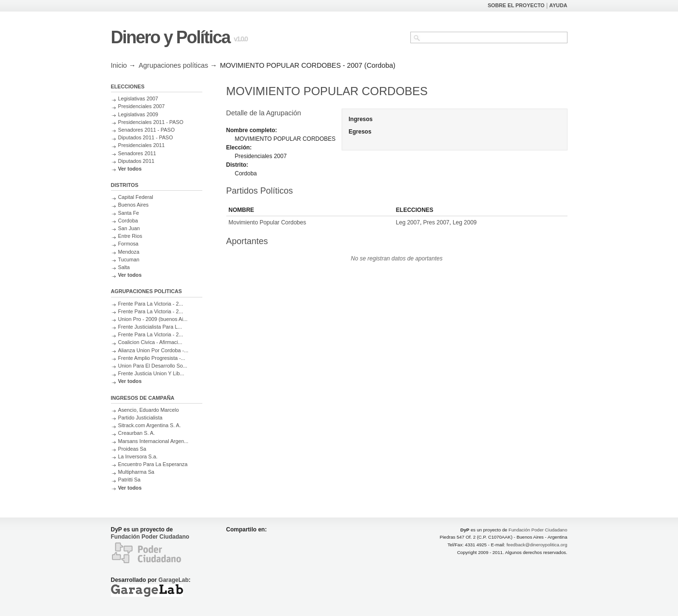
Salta (124, 267)
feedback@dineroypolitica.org (537, 545)
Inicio (119, 65)
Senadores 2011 (137, 153)
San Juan (129, 228)
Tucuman (129, 259)
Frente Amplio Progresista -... (152, 358)
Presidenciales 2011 (142, 145)
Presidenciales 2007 (142, 106)
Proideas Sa (132, 449)
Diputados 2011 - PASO (146, 137)
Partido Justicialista (140, 418)
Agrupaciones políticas (174, 65)
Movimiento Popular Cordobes (267, 222)
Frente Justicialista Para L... (150, 327)
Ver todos (130, 169)
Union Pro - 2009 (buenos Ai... (153, 319)
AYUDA (558, 5)
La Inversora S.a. (138, 456)
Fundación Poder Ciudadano (150, 537)
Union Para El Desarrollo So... (153, 366)
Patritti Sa (129, 480)
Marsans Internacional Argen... (153, 441)
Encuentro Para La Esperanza (153, 464)
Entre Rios (130, 236)
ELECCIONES (128, 86)
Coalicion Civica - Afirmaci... (150, 342)
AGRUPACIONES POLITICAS (147, 291)
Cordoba (128, 221)
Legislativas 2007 (138, 99)
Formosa (129, 244)
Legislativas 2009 (138, 114)
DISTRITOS (125, 185)
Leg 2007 (408, 222)
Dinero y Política (171, 37)
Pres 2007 (437, 222)
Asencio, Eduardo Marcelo (149, 410)
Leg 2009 (465, 222)
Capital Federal (136, 197)
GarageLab (174, 580)
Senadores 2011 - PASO (147, 130)
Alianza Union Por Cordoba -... (153, 350)
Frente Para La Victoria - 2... (151, 304)
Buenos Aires (134, 205)
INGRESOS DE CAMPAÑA (143, 398)
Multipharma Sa (136, 472)
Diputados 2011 (136, 161)
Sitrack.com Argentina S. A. (150, 425)
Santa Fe (129, 213)
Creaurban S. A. (137, 433)
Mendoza (129, 252)
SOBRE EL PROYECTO (516, 5)
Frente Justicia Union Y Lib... (151, 373)
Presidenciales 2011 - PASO (151, 122)
